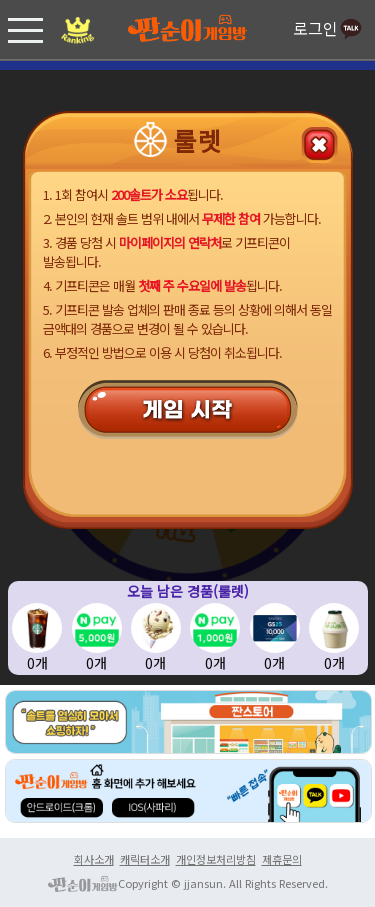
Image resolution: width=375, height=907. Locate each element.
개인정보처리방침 (216, 859)
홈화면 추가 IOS (152, 806)
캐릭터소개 (145, 859)
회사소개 (94, 859)
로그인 (329, 30)
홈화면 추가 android (187, 722)
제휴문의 (282, 859)
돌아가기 (324, 140)
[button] (25, 29)
